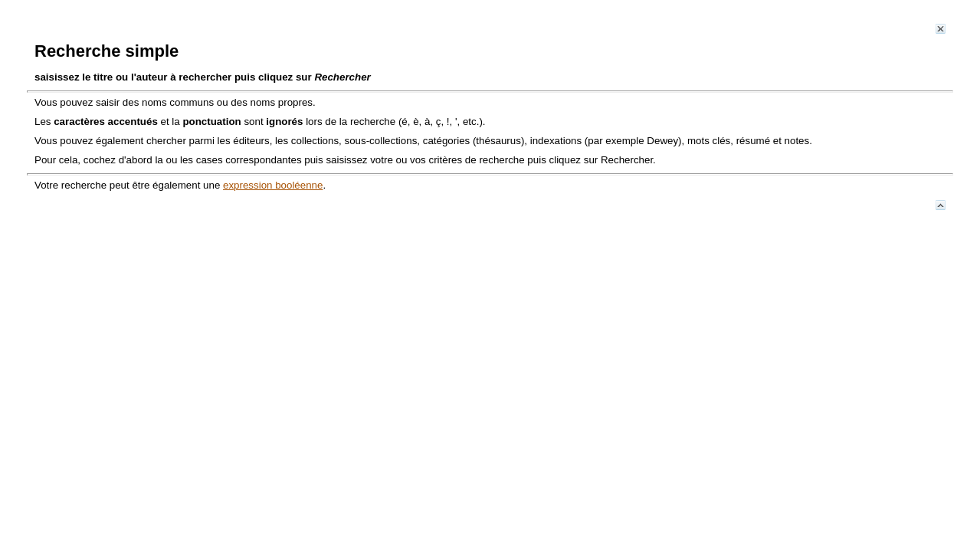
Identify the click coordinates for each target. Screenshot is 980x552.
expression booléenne (273, 185)
